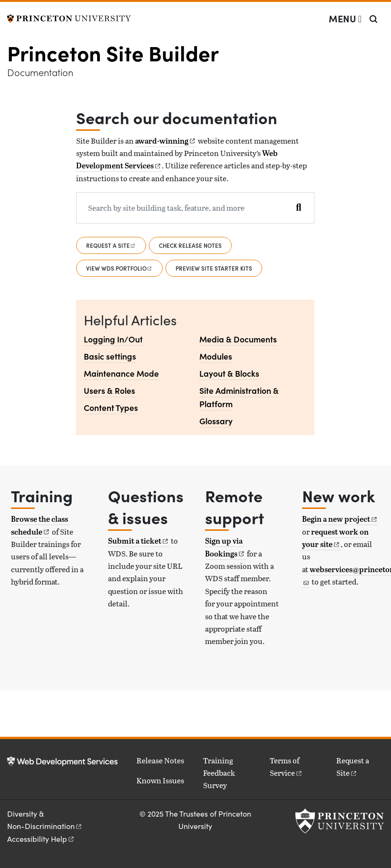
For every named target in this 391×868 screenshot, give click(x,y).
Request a (111, 245)
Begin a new (340, 519)
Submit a (139, 541)
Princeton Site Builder (113, 52)
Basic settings (110, 356)
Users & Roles (109, 390)
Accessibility (41, 839)
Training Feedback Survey (219, 773)
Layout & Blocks (229, 373)
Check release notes (190, 245)
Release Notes (160, 760)
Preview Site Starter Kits (214, 268)
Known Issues (160, 780)
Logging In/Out (113, 339)
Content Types (111, 407)
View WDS (119, 268)
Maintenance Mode (121, 373)
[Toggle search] (373, 19)
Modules (216, 356)
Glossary (216, 421)
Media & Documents (238, 339)
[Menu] (345, 19)
